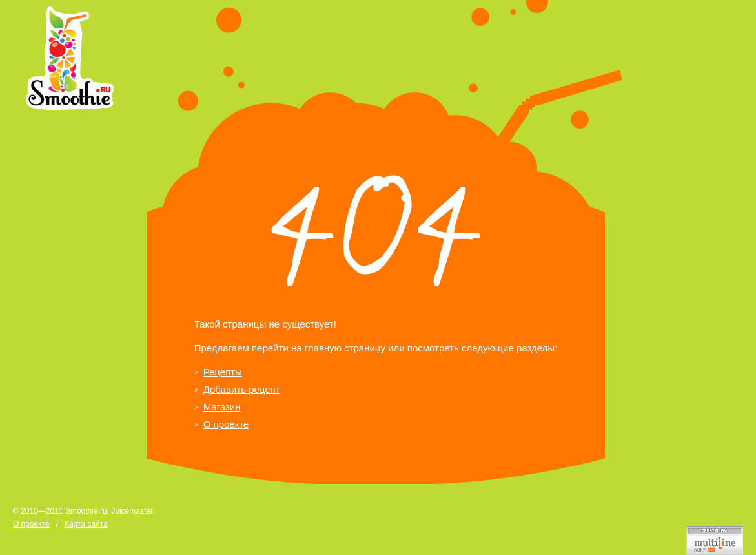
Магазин (222, 407)
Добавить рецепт (242, 389)
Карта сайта (86, 524)
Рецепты (223, 372)
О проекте (226, 424)
